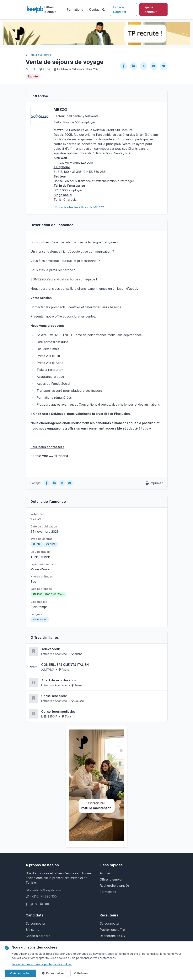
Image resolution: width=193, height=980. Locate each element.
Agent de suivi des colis (59, 680)
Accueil (105, 873)
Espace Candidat (120, 9)
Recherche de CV (113, 936)
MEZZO (31, 69)
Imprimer (154, 483)
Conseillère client (54, 696)
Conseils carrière (38, 936)
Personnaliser (53, 973)
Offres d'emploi (51, 9)
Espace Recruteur (150, 9)
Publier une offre (112, 930)
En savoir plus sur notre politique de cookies (42, 964)
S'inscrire (33, 930)
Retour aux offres (38, 55)
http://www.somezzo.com (74, 162)
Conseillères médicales (58, 712)
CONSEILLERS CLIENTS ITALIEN (65, 665)
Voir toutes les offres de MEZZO (79, 207)
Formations (75, 9)
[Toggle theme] (104, 9)
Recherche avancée (114, 886)
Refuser (81, 973)
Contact (95, 9)
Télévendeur (51, 649)
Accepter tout (20, 973)
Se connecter (36, 923)
